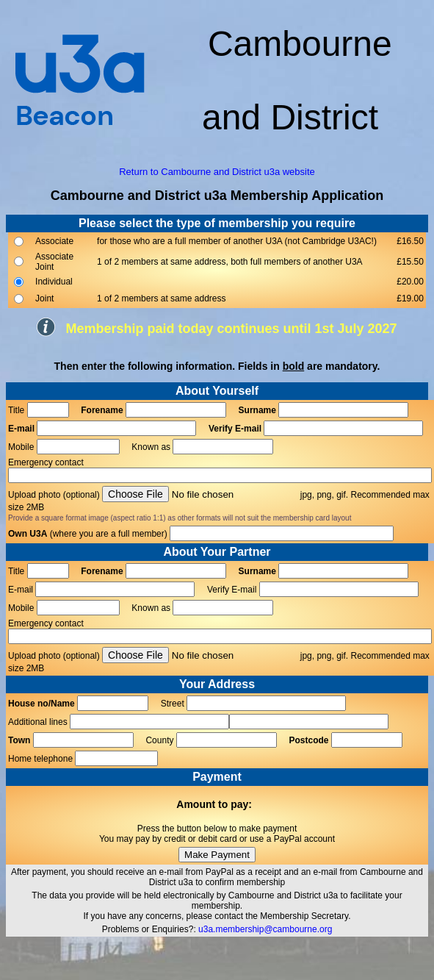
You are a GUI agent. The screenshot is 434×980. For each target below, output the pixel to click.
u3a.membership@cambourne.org (265, 929)
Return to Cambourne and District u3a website (217, 172)
